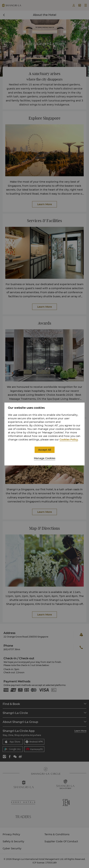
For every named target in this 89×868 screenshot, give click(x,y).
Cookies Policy (69, 440)
